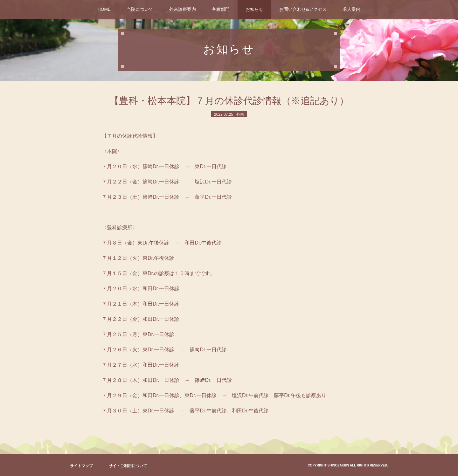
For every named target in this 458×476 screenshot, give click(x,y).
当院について (140, 9)
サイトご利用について (128, 466)
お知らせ (254, 9)
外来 (240, 114)
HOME (104, 9)
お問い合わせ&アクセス (303, 9)
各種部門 (221, 9)
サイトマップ (81, 466)
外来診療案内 (183, 9)
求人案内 (351, 9)
